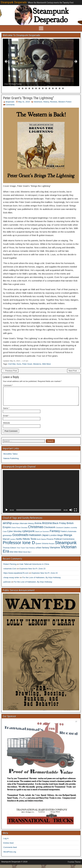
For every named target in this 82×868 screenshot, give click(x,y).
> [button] (76, 62)
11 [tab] (39, 85)
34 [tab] (56, 88)
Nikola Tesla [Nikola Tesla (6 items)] (30, 542)
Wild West (46, 364)
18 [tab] (63, 85)
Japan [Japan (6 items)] (45, 539)
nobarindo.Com (10, 572)
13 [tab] (46, 85)
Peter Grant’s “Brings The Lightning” (29, 98)
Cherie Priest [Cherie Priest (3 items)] (16, 531)
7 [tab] (26, 85)
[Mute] (71, 513)
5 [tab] (19, 85)
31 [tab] (46, 88)
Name (6, 412)
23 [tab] (19, 88)
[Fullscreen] (75, 513)
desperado (10, 102)
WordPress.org (10, 855)
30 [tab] (43, 88)
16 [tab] (56, 85)
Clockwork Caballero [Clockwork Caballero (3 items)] (63, 531)
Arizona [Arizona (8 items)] (47, 527)
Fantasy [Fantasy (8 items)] (55, 535)
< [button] (6, 62)
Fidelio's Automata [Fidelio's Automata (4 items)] (68, 535)
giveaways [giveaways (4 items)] (7, 539)
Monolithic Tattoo (10, 457)
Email (6, 419)
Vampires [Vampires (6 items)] (55, 551)
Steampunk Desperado (14, 2)
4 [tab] (16, 85)
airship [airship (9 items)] (7, 526)
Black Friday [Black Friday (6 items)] (59, 527)
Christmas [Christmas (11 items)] (36, 530)
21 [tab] (73, 85)
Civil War (12, 364)
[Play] (7, 513)
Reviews (54, 102)
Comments (10, 105)
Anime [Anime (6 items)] (38, 527)
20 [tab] (70, 85)
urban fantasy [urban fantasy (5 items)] (42, 551)
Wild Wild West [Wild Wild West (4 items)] (16, 555)
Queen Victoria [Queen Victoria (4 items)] (42, 547)
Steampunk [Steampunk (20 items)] (66, 546)
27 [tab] (33, 88)
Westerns (37, 364)
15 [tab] (53, 85)
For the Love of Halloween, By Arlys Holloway (42, 581)
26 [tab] (29, 88)
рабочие (7, 585)
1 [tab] (6, 85)
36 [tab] (63, 88)
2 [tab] (9, 85)
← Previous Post (10, 371)
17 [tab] (60, 85)
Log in (6, 842)
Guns (19, 364)
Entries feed (8, 846)
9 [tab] (33, 85)
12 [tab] (43, 85)
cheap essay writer (11, 581)
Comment (8, 385)
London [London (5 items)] (53, 539)
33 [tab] (53, 88)
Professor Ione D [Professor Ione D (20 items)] (19, 546)
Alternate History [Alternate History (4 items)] (27, 527)
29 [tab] (39, 88)
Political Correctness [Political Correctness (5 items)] (64, 542)
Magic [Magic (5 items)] (60, 539)
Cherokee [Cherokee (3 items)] (24, 531)
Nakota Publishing (11, 462)
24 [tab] (23, 88)
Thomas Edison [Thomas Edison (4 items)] (10, 551)
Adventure (38, 102)
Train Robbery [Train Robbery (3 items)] (30, 551)
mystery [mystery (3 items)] (13, 543)
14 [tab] (49, 85)
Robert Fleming (10, 568)
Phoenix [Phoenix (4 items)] (50, 543)
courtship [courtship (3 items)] (74, 531)
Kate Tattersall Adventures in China (34, 568)
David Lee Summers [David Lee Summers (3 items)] (42, 535)
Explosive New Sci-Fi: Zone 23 (33, 572)
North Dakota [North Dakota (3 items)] (41, 543)
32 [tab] (49, 88)
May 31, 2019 (24, 102)
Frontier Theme (74, 865)
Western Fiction (65, 102)
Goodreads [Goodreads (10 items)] (20, 538)
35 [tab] (60, 88)
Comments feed (10, 851)
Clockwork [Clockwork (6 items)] (50, 531)
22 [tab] (76, 85)
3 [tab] (12, 85)
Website (7, 426)
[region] (41, 62)
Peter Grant (27, 364)
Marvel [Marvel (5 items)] (6, 542)
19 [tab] (66, 85)
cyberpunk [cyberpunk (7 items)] (28, 535)
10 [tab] (36, 85)
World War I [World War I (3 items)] (27, 555)
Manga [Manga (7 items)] (68, 539)
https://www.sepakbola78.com (16, 576)
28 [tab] (36, 88)
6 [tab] (23, 85)
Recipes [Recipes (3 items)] (52, 547)
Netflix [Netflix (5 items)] (19, 542)
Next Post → (74, 371)
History (46, 102)
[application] (41, 495)
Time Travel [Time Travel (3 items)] (21, 551)
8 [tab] (29, 85)
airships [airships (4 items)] (16, 527)
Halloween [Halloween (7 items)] (35, 539)
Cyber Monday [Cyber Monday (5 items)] (14, 535)
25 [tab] (26, 88)
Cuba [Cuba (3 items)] (5, 535)
